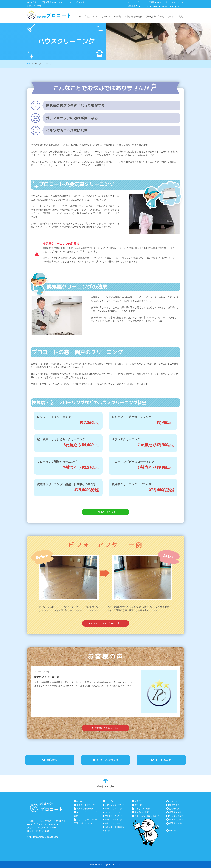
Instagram (175, 6)
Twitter (155, 6)
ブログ (171, 16)
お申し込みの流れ (133, 16)
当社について (91, 16)
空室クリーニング (113, 823)
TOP (79, 16)
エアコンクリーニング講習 (142, 2)
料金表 (117, 16)
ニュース (145, 6)
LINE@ (164, 6)
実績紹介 (133, 6)
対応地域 (50, 760)
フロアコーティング (113, 816)
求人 (180, 16)
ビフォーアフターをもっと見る (106, 623)
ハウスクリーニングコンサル (170, 2)
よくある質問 (161, 760)
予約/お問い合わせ (155, 16)
